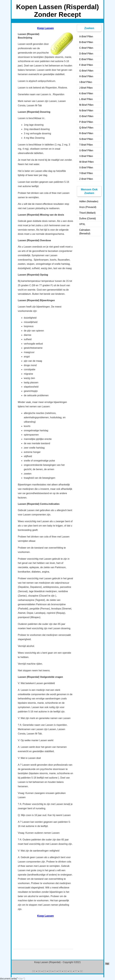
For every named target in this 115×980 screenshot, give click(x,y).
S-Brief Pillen (86, 139)
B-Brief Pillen (86, 42)
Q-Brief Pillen (86, 128)
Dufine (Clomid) (88, 219)
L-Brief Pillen (86, 99)
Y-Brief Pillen (86, 173)
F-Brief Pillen (86, 65)
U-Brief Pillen (86, 150)
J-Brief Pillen (86, 88)
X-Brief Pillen (86, 168)
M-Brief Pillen (86, 105)
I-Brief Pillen (86, 82)
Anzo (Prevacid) (88, 207)
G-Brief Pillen (86, 71)
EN (50, 971)
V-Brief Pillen (86, 156)
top (107, 964)
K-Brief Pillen (86, 93)
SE (81, 971)
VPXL (82, 224)
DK (39, 971)
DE (34, 971)
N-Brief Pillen (86, 111)
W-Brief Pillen (86, 162)
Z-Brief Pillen (86, 179)
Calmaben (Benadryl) (85, 232)
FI (55, 971)
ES (45, 971)
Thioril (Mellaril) (87, 213)
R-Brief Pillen (86, 133)
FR (60, 971)
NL (71, 971)
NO (65, 971)
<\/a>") (21, 979)
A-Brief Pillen (86, 37)
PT (76, 971)
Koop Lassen (46, 28)
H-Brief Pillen (86, 76)
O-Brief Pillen (86, 116)
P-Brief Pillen (86, 122)
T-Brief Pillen (86, 145)
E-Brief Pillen (86, 59)
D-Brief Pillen (86, 54)
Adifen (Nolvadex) (89, 201)
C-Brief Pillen (86, 48)
